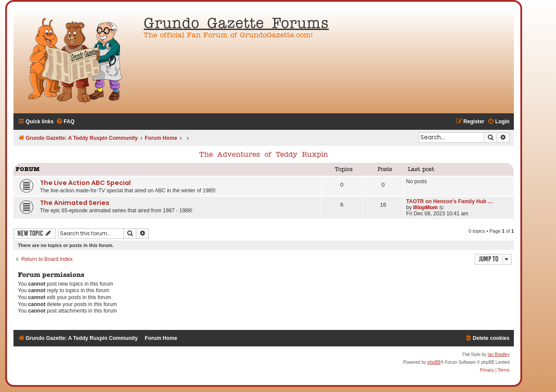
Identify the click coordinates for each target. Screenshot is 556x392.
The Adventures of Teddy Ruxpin (264, 155)
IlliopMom (425, 208)
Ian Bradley (498, 354)
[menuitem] (65, 122)
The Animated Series (75, 203)
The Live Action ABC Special (85, 183)
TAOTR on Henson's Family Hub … (450, 201)
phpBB (434, 362)
